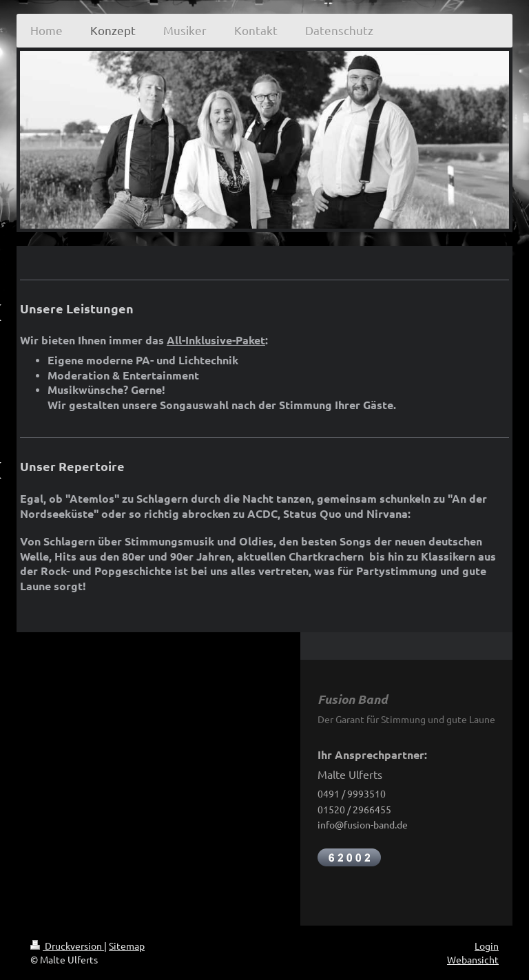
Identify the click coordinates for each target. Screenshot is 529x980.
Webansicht (473, 959)
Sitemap (127, 946)
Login (487, 946)
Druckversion (67, 946)
